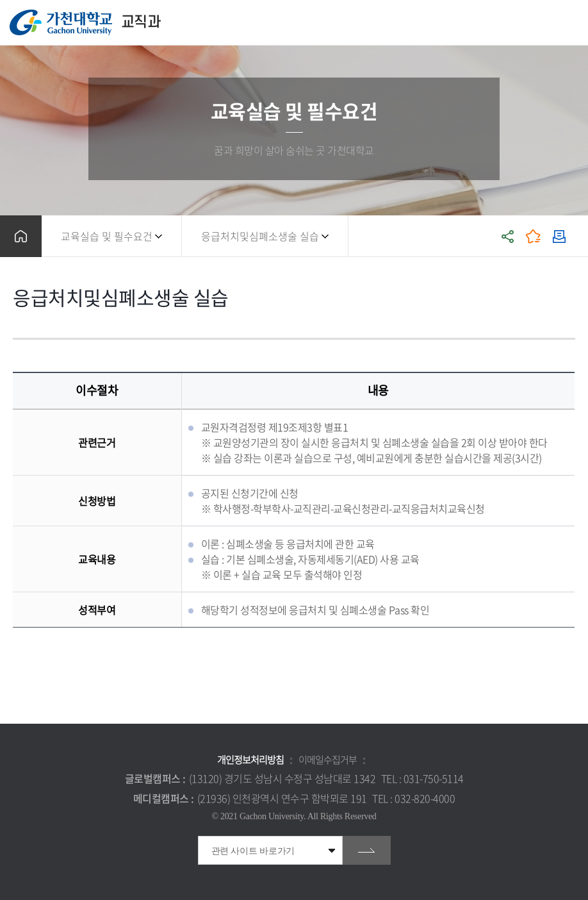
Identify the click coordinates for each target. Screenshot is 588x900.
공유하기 (508, 236)
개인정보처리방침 (250, 760)
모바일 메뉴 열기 (572, 23)
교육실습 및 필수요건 (107, 236)
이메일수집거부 (328, 760)
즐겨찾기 (534, 236)
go (367, 850)
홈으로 (21, 236)
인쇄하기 (559, 236)
